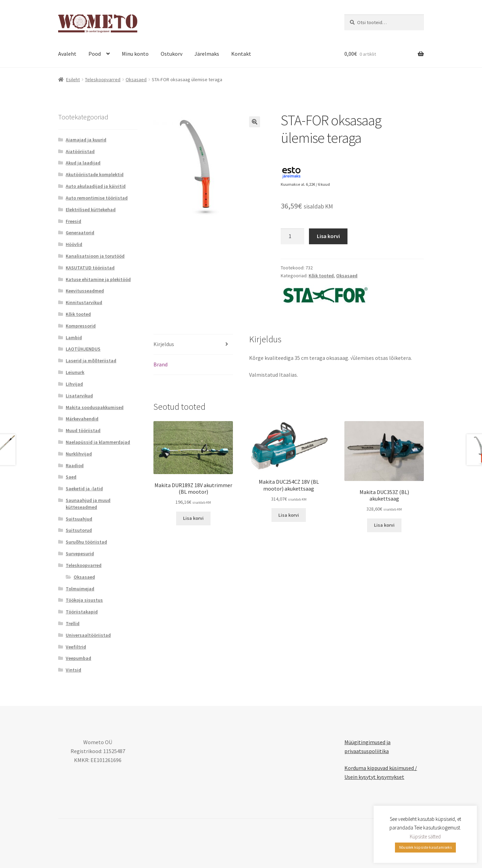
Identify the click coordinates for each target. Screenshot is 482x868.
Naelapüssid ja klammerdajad (98, 442)
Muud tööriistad (83, 430)
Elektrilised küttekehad (91, 210)
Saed (71, 477)
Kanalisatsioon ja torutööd (95, 256)
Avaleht (67, 54)
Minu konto (135, 54)
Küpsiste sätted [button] (425, 837)
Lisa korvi (328, 236)
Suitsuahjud (79, 519)
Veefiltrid (76, 647)
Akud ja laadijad (83, 163)
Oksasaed (136, 79)
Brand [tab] (160, 364)
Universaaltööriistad (88, 635)
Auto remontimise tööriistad (97, 198)
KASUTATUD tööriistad (90, 268)
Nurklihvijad (79, 454)
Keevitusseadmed (85, 291)
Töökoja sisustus (84, 600)
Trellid (73, 623)
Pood (95, 54)
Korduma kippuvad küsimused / (381, 768)
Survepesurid (80, 554)
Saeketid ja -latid (84, 489)
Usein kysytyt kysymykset (374, 777)
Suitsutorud (79, 530)
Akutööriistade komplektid (95, 174)
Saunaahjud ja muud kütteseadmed (88, 504)
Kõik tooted (321, 276)
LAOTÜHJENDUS (83, 349)
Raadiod (75, 465)
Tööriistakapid (82, 612)
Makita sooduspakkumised (95, 407)
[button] (255, 122)
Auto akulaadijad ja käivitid (96, 186)
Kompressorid (81, 326)
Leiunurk (75, 372)
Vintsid (73, 670)
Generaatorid (80, 233)
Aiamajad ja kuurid (86, 140)
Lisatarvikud (79, 396)
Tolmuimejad (80, 589)
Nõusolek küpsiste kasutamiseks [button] (425, 847)
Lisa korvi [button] (193, 518)
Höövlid (74, 244)
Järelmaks (207, 54)
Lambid (74, 337)
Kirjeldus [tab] (164, 344)
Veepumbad (78, 658)
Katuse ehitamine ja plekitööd (98, 279)
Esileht (73, 79)
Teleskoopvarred (103, 79)
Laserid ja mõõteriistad (91, 361)
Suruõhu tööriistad (86, 542)
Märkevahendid (82, 419)
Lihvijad (74, 384)
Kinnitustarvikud (84, 302)
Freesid (73, 221)
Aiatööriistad (80, 151)
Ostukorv (172, 54)
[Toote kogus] (292, 236)
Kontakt (241, 54)
